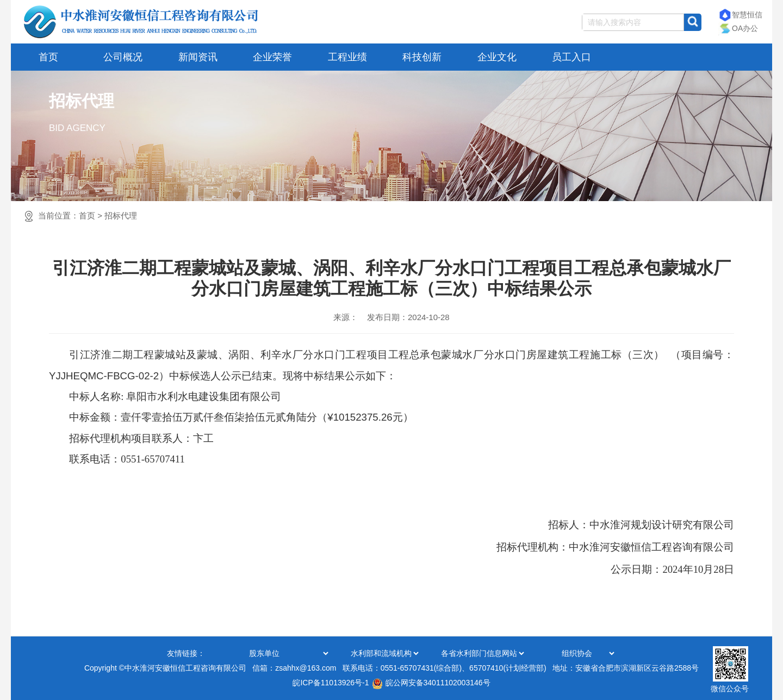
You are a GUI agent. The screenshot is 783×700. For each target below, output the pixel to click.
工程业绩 (347, 57)
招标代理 (121, 215)
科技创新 (422, 57)
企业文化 (497, 57)
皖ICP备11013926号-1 (331, 683)
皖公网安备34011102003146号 (431, 683)
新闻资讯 (198, 57)
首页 (48, 57)
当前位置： (88, 215)
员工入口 (571, 57)
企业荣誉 (272, 57)
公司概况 (123, 57)
